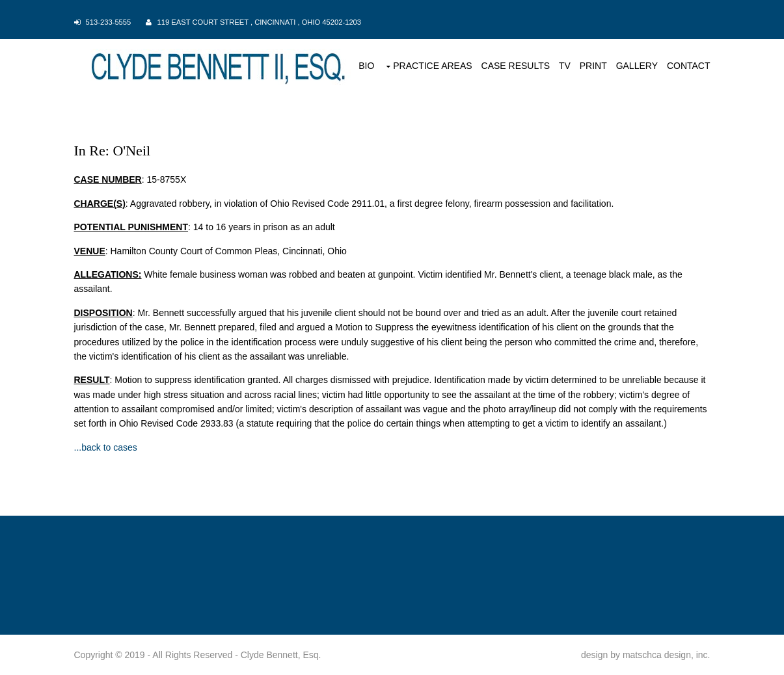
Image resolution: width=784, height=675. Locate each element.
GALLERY (637, 66)
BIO (366, 66)
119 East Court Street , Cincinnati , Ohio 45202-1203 (260, 22)
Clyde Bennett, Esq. (281, 655)
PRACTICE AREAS (432, 66)
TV (565, 66)
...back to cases (106, 447)
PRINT (593, 66)
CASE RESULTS (516, 66)
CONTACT (689, 66)
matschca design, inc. (667, 655)
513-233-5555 (109, 22)
